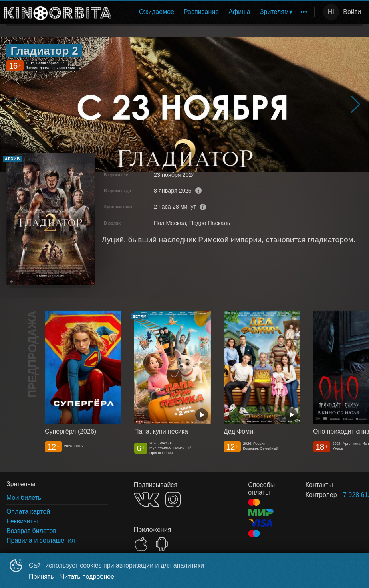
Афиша (239, 12)
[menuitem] (157, 12)
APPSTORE (141, 544)
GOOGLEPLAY (162, 544)
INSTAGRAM (173, 499)
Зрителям (274, 12)
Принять (41, 577)
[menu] (214, 12)
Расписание (201, 12)
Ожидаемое (157, 12)
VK (146, 500)
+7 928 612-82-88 (341, 495)
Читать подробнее (87, 577)
